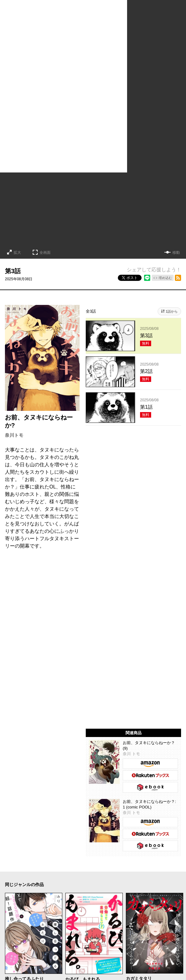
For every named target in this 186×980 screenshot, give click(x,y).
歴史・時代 (15, 875)
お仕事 (50, 884)
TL (7, 884)
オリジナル (144, 884)
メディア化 (74, 884)
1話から (172, 311)
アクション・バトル (149, 866)
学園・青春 (27, 884)
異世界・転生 (101, 875)
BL (170, 875)
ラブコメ (28, 866)
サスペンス (113, 866)
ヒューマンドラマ (64, 875)
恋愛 (9, 866)
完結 (122, 884)
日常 (37, 875)
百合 (156, 875)
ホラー (90, 866)
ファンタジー (133, 875)
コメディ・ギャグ (60, 866)
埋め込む (165, 278)
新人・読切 (101, 884)
